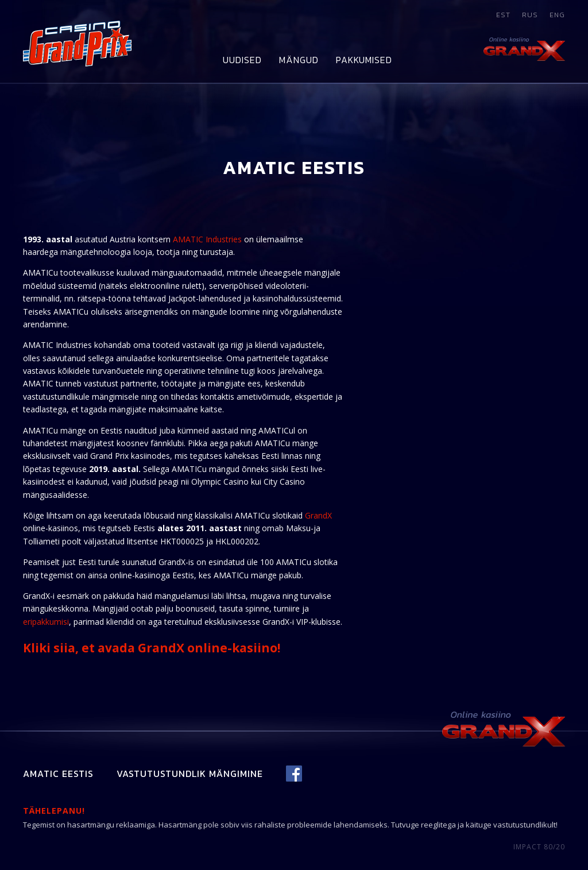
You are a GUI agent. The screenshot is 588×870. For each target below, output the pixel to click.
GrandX (318, 515)
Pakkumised (364, 60)
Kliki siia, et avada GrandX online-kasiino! (152, 648)
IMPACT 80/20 (539, 847)
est (503, 15)
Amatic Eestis (58, 774)
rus (530, 15)
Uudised (242, 60)
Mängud (299, 60)
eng (557, 15)
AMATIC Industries (207, 239)
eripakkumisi (46, 622)
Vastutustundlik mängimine (190, 774)
